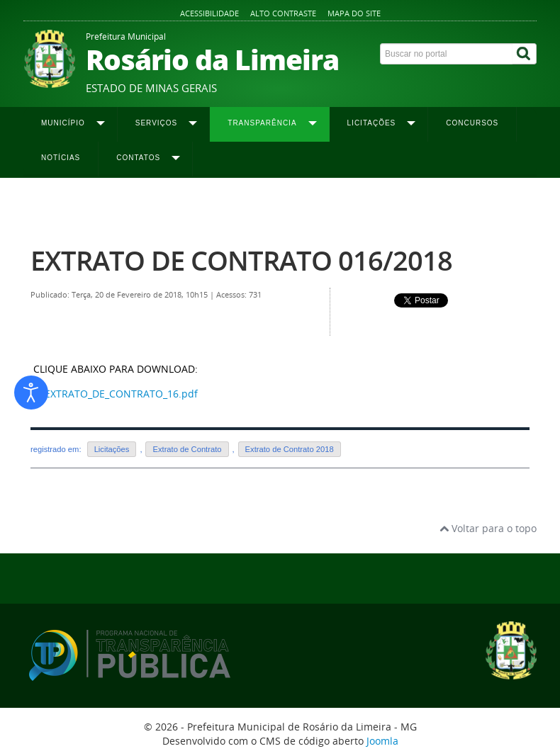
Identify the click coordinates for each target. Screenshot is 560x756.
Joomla (382, 741)
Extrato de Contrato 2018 (366, 206)
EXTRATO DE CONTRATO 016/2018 (241, 260)
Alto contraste (283, 13)
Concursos (472, 123)
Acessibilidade (209, 13)
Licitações (112, 449)
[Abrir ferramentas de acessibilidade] (31, 393)
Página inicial (57, 206)
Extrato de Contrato (187, 449)
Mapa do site (354, 13)
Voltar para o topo (488, 528)
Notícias (61, 158)
